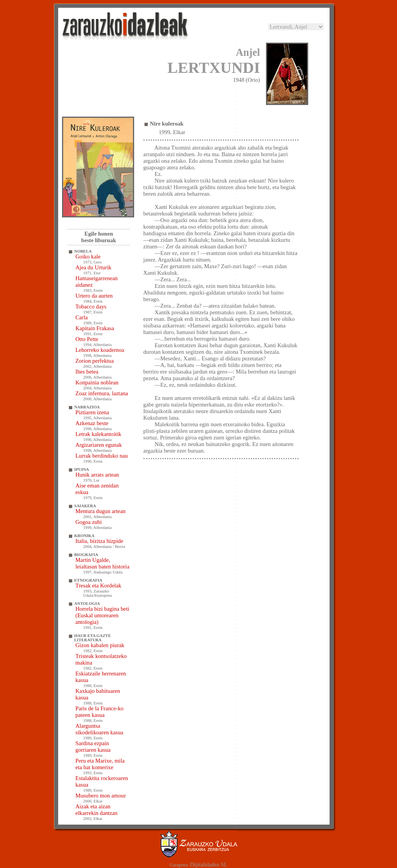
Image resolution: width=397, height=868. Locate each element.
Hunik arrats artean (97, 475)
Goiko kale (88, 257)
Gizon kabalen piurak (100, 645)
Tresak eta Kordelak (98, 586)
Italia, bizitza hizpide (99, 541)
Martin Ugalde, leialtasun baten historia (103, 563)
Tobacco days (91, 307)
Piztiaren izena (92, 412)
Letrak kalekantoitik (98, 434)
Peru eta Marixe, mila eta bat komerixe (100, 764)
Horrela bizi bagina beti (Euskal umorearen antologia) (103, 615)
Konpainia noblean (97, 382)
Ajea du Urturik (94, 267)
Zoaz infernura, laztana (102, 393)
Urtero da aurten (94, 296)
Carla (82, 317)
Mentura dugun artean (101, 511)
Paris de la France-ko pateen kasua (100, 712)
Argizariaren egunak (99, 445)
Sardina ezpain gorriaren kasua (93, 747)
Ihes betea (87, 372)
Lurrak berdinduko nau (102, 456)
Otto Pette (87, 339)
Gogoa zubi (89, 522)
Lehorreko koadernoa (100, 350)
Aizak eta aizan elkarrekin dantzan (97, 810)
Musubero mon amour (101, 796)
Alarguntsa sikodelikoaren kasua (99, 729)
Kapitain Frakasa (95, 328)
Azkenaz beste (92, 423)
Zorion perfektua (95, 361)
